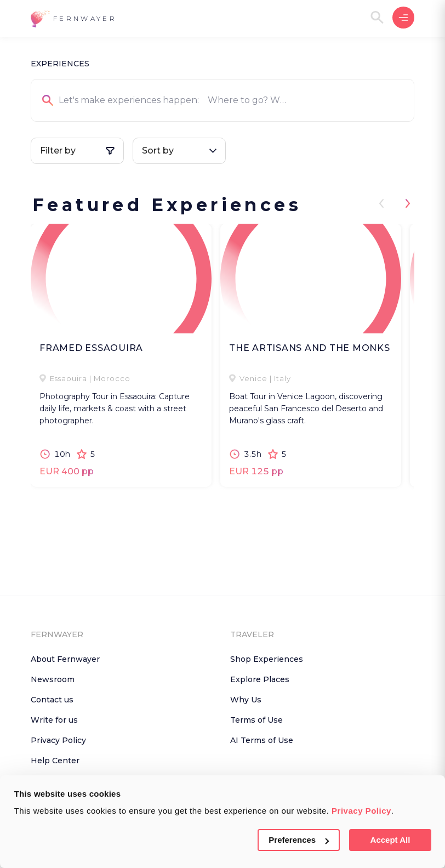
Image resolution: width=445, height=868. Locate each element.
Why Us (246, 700)
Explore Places (260, 679)
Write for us (54, 720)
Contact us (52, 700)
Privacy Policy (361, 811)
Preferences (299, 840)
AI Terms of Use (262, 740)
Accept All (390, 840)
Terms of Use (256, 720)
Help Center (55, 761)
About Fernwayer (65, 659)
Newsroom (53, 679)
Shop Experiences (267, 659)
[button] (74, 19)
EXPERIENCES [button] (60, 64)
